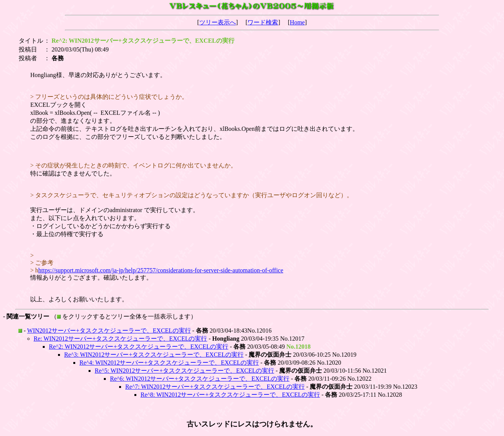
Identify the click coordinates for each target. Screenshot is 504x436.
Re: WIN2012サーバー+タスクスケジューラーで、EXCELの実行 (120, 339)
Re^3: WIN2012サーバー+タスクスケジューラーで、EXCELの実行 (154, 355)
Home (297, 22)
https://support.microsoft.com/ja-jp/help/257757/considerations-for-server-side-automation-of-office (161, 270)
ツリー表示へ (218, 22)
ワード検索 (263, 22)
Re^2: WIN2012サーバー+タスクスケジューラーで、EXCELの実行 (139, 347)
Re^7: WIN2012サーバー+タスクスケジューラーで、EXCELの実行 (215, 387)
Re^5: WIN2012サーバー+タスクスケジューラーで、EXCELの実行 (184, 371)
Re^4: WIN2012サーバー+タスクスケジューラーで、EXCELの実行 (169, 363)
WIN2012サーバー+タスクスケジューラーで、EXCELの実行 (109, 331)
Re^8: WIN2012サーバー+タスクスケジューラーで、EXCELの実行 (230, 395)
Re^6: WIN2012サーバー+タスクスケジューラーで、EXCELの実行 (200, 379)
